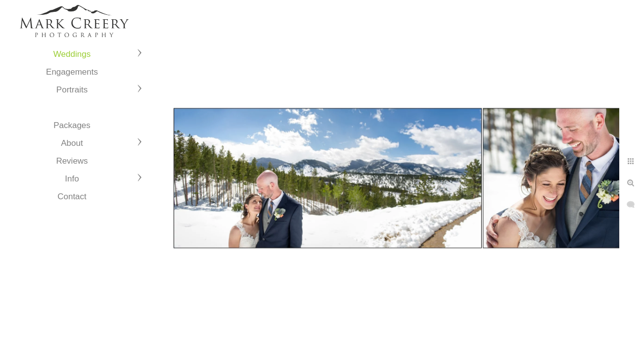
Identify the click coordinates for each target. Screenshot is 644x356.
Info (72, 179)
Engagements (72, 72)
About (72, 143)
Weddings (72, 54)
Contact (72, 197)
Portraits (72, 90)
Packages (72, 125)
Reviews (72, 161)
